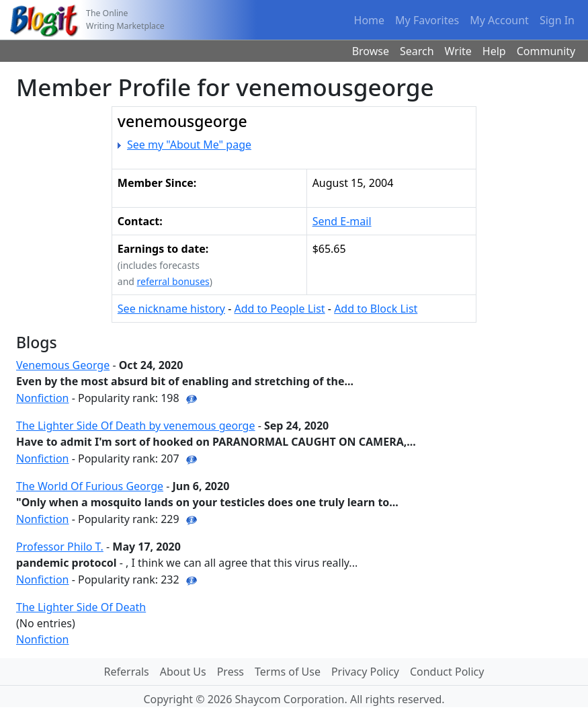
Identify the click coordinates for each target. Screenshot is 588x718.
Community (546, 51)
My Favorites (427, 20)
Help (494, 51)
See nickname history (171, 309)
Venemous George (63, 365)
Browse (371, 51)
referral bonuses (173, 281)
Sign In (557, 20)
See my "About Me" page (189, 145)
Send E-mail (342, 221)
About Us (183, 672)
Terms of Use (288, 672)
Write (458, 51)
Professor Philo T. (60, 547)
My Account (499, 20)
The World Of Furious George (90, 486)
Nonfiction (43, 398)
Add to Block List (376, 309)
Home (370, 20)
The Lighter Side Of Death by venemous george (136, 426)
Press (230, 672)
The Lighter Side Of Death (81, 607)
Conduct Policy (447, 672)
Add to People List (279, 309)
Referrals (127, 672)
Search (417, 51)
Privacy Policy (365, 672)
